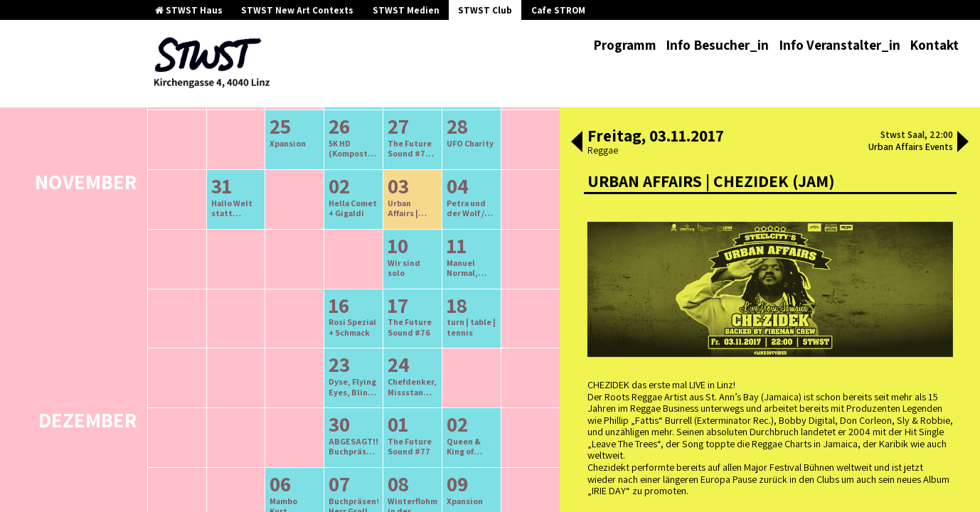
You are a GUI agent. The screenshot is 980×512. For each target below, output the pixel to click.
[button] (577, 143)
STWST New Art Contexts (297, 10)
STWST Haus (189, 10)
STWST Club (485, 10)
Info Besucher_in (717, 45)
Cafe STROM (558, 10)
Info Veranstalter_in (840, 45)
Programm (625, 45)
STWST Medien (406, 10)
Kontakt (934, 45)
